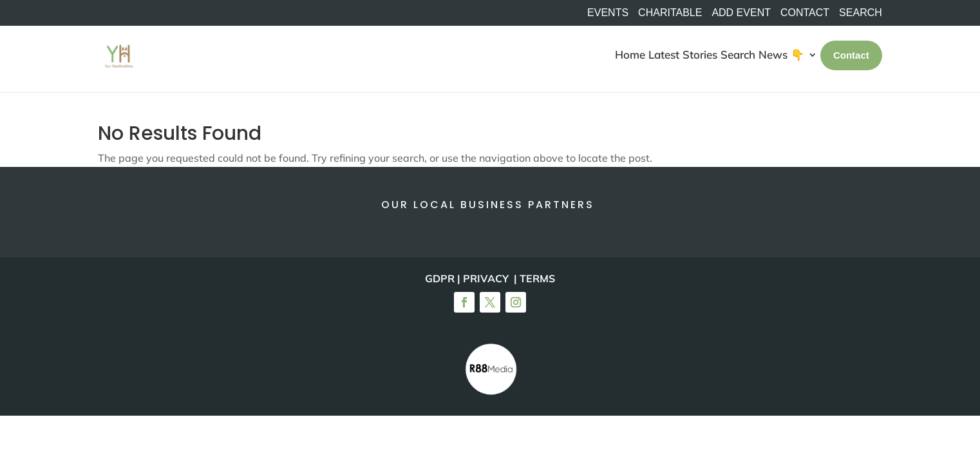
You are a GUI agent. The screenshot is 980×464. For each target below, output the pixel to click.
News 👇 (781, 54)
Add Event (741, 13)
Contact (805, 13)
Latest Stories (683, 54)
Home (630, 54)
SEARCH (861, 13)
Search (738, 54)
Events (608, 13)
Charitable (670, 13)
